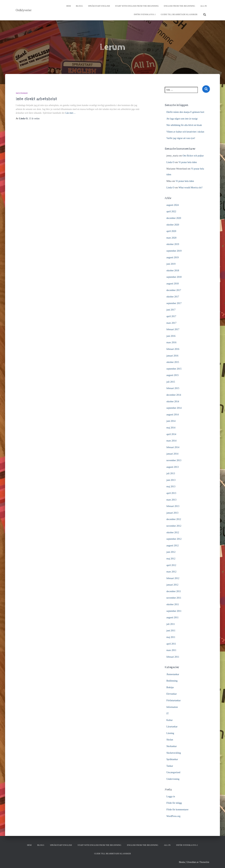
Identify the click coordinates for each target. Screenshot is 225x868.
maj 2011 (171, 637)
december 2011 (174, 591)
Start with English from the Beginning (137, 6)
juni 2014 (171, 421)
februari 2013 (173, 506)
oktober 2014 (173, 402)
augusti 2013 (173, 467)
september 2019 (174, 251)
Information (172, 707)
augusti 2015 (173, 375)
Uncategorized (173, 772)
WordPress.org (173, 816)
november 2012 (174, 526)
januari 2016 (172, 356)
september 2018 (174, 277)
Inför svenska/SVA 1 (145, 14)
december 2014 (174, 395)
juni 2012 (171, 552)
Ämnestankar (173, 674)
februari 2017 (173, 329)
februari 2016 (173, 349)
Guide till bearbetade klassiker (179, 14)
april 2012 (171, 565)
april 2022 (171, 211)
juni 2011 (171, 631)
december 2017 (174, 290)
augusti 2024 (173, 205)
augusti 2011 (172, 617)
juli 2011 (171, 624)
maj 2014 (171, 428)
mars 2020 (171, 238)
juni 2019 (171, 264)
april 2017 (171, 316)
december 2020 (174, 218)
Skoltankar (22, 93)
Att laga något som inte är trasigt (182, 119)
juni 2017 (171, 310)
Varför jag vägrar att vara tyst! (181, 138)
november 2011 (174, 598)
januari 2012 (172, 585)
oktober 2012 (173, 532)
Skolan (170, 740)
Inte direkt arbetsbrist (36, 99)
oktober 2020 (173, 225)
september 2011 (174, 611)
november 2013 (174, 460)
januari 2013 (172, 513)
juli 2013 (171, 473)
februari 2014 (173, 447)
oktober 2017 (173, 297)
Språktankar (172, 759)
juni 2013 (171, 480)
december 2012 (174, 519)
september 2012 (174, 539)
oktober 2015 (173, 362)
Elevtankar (172, 694)
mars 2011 (171, 650)
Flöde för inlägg (174, 803)
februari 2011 (173, 657)
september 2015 (174, 369)
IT (168, 714)
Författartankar (174, 700)
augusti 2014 (173, 415)
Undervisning (173, 779)
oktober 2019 (173, 244)
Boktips (170, 687)
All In (204, 6)
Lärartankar (172, 727)
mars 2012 (171, 572)
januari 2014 (172, 454)
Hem (69, 6)
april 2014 (171, 434)
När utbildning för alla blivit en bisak (184, 125)
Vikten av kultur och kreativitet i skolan (185, 132)
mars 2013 (171, 500)
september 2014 (174, 408)
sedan (34, 119)
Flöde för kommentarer (177, 810)
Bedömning (172, 681)
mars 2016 (171, 342)
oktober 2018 (173, 271)
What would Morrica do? (190, 188)
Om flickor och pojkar (193, 156)
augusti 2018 (173, 284)
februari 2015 (173, 388)
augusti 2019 (173, 257)
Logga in (171, 796)
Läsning (170, 733)
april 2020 (171, 231)
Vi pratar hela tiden (188, 162)
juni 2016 (171, 336)
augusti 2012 (173, 546)
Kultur (170, 720)
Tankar (170, 766)
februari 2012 (173, 578)
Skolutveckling (174, 753)
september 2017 (174, 303)
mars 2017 (171, 323)
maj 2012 (171, 559)
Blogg (79, 6)
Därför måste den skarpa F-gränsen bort (185, 112)
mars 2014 (171, 441)
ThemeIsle (204, 862)
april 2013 (171, 493)
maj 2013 (171, 487)
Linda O (170, 162)
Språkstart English (99, 6)
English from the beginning (179, 6)
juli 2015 (171, 382)
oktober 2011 (173, 604)
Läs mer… (71, 113)
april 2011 (171, 644)
